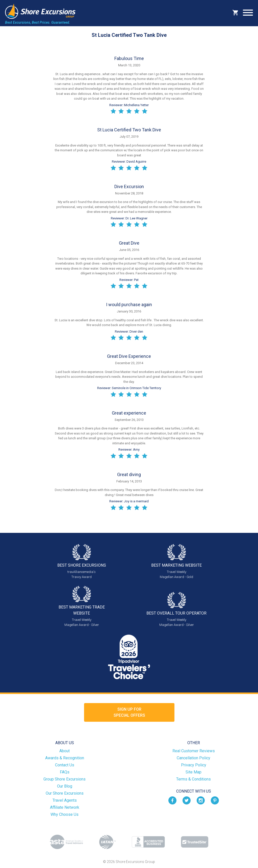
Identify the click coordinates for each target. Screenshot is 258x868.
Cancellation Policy (193, 758)
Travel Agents (65, 800)
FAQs (65, 772)
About (64, 751)
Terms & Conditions (193, 779)
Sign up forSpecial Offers (129, 712)
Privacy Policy (194, 765)
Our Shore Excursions (65, 793)
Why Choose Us (64, 814)
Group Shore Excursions (64, 779)
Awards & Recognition (65, 758)
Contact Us (65, 765)
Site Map (193, 772)
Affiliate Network (65, 807)
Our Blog (65, 786)
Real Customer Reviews (194, 751)
